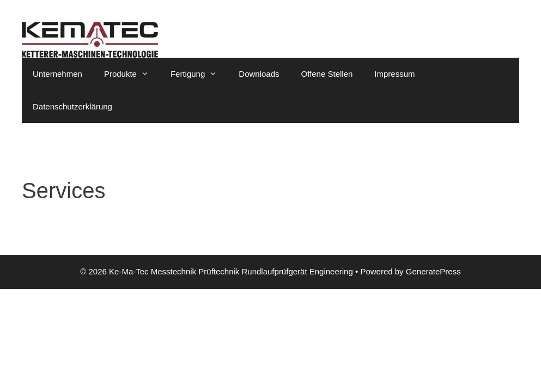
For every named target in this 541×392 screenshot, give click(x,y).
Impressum (394, 74)
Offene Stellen (327, 74)
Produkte (132, 74)
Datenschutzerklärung (72, 106)
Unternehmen (57, 74)
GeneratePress (433, 271)
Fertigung (199, 74)
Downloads (259, 74)
